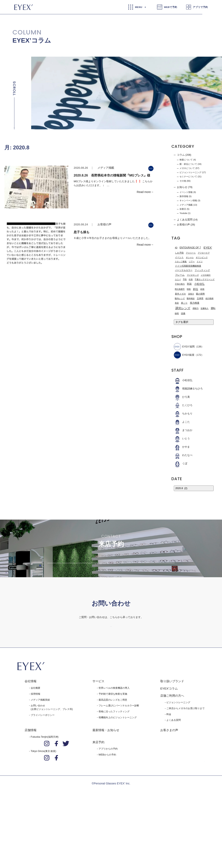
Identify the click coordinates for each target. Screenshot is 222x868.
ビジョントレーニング (190, 172)
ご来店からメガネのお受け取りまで (185, 771)
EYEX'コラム (169, 751)
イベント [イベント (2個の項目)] (179, 257)
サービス (98, 744)
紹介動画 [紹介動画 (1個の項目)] (210, 298)
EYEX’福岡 (184, 347)
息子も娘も (82, 232)
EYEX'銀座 (184, 355)
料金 (169, 777)
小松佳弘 (183, 381)
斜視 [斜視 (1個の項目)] (202, 289)
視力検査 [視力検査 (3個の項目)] (195, 303)
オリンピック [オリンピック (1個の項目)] (202, 257)
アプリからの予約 (108, 811)
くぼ (181, 464)
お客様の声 (104, 225)
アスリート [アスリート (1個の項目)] (191, 253)
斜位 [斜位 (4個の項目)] (196, 289)
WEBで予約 (171, 7)
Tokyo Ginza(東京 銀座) (43, 814)
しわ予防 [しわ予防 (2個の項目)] (179, 253)
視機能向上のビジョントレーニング (118, 780)
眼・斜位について (188, 164)
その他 (183, 181)
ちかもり (183, 414)
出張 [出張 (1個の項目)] (191, 279)
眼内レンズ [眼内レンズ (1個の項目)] (180, 298)
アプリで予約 (200, 7)
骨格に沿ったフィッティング (114, 774)
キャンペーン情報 (188, 201)
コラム (181, 155)
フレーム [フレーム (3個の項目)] (180, 275)
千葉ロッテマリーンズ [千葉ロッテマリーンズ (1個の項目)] (205, 279)
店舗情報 (31, 793)
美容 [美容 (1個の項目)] (177, 303)
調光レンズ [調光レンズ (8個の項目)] (183, 308)
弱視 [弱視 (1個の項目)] (189, 289)
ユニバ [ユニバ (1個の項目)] (178, 279)
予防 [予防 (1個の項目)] (185, 279)
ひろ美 (182, 397)
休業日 (183, 209)
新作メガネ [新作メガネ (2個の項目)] (180, 294)
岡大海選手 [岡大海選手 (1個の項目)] (180, 289)
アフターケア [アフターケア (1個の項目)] (204, 253)
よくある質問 (185, 220)
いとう (182, 439)
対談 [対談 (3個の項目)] (189, 284)
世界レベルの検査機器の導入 (114, 750)
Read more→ (145, 192)
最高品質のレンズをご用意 (113, 762)
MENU (139, 7)
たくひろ (183, 405)
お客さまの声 (169, 793)
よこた (182, 422)
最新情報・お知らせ (106, 793)
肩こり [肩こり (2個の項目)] (184, 303)
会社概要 (36, 750)
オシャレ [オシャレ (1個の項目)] (190, 257)
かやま (182, 447)
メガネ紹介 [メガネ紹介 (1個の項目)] (206, 275)
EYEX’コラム (32, 40)
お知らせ (182, 187)
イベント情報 (186, 192)
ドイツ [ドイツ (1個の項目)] (200, 262)
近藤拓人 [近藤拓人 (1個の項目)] (205, 308)
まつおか (183, 430)
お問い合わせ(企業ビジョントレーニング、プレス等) (52, 770)
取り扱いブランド (172, 744)
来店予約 (98, 805)
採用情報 (36, 756)
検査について (186, 160)
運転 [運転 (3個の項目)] (213, 308)
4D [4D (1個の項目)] (176, 248)
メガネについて (187, 168)
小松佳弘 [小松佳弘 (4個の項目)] (199, 284)
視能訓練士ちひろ (188, 389)
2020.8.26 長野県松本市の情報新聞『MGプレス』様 (112, 175)
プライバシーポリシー (43, 778)
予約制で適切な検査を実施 (113, 756)
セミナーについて (188, 177)
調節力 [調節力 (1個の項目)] (196, 308)
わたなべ (183, 455)
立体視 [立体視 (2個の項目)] (200, 298)
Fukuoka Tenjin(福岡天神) (45, 799)
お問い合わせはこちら (111, 681)
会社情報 (31, 744)
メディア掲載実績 (40, 762)
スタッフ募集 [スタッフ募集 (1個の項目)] (181, 262)
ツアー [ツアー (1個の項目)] (192, 262)
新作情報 (184, 196)
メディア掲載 (106, 168)
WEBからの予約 (107, 817)
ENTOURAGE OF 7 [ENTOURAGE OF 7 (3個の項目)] (190, 248)
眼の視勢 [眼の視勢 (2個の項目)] (200, 294)
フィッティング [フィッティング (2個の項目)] (202, 270)
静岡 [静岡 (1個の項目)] (177, 313)
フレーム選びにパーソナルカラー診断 (119, 768)
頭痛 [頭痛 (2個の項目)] (183, 313)
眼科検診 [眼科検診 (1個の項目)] (191, 298)
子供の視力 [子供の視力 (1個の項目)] (180, 284)
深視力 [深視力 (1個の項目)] (191, 294)
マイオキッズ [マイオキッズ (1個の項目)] (193, 275)
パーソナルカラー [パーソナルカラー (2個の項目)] (184, 270)
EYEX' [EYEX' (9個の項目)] (208, 248)
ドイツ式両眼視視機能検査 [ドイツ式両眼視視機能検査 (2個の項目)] (188, 266)
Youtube (183, 213)
